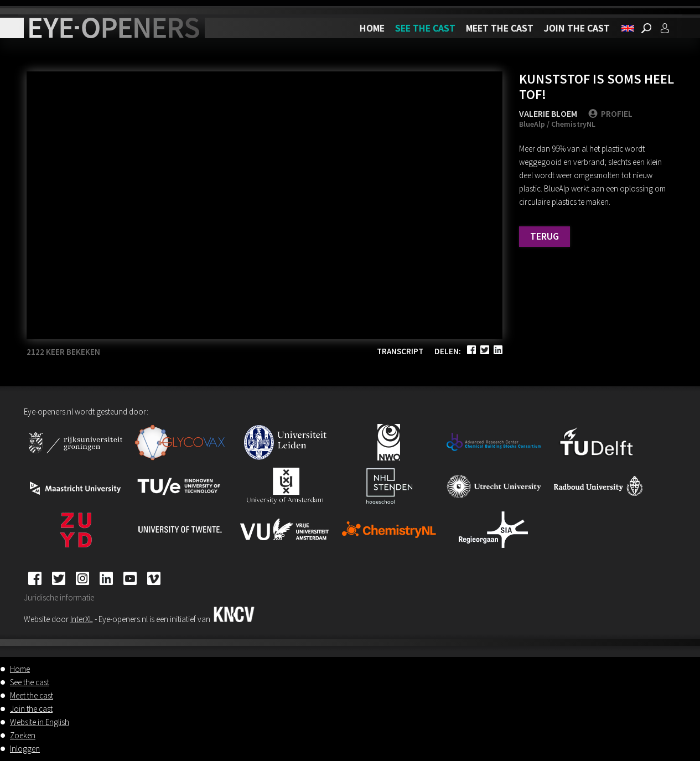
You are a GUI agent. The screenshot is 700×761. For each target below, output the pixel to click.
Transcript (400, 351)
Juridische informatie (59, 597)
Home (372, 28)
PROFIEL (610, 113)
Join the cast (577, 28)
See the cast (425, 28)
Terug (545, 236)
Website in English (40, 722)
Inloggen (25, 749)
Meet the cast (500, 28)
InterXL (82, 619)
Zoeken (23, 735)
